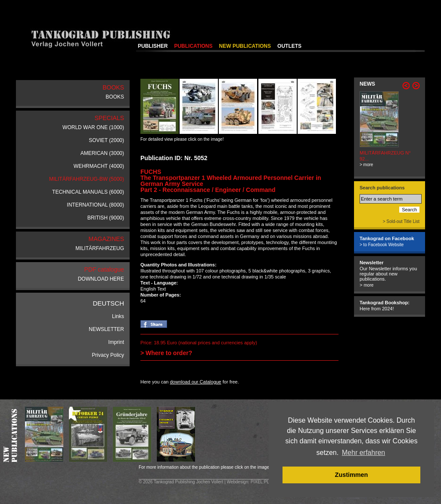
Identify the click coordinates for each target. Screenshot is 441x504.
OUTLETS (289, 46)
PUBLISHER (153, 46)
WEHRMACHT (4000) (99, 166)
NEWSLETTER (106, 329)
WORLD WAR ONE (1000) (93, 127)
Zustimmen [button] (352, 475)
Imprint (116, 342)
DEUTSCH (108, 303)
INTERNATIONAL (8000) (95, 205)
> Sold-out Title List (401, 221)
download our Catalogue (195, 382)
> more (366, 165)
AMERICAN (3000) (102, 153)
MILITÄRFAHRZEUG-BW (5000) (87, 179)
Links (118, 316)
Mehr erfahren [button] (364, 453)
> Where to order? (166, 353)
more (368, 285)
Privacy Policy (108, 355)
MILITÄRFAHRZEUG (100, 248)
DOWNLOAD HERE (101, 279)
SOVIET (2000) (106, 140)
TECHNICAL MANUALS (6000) (88, 192)
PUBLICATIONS (193, 46)
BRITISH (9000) (106, 218)
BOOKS (115, 97)
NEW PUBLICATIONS (245, 46)
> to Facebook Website (382, 245)
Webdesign (237, 482)
